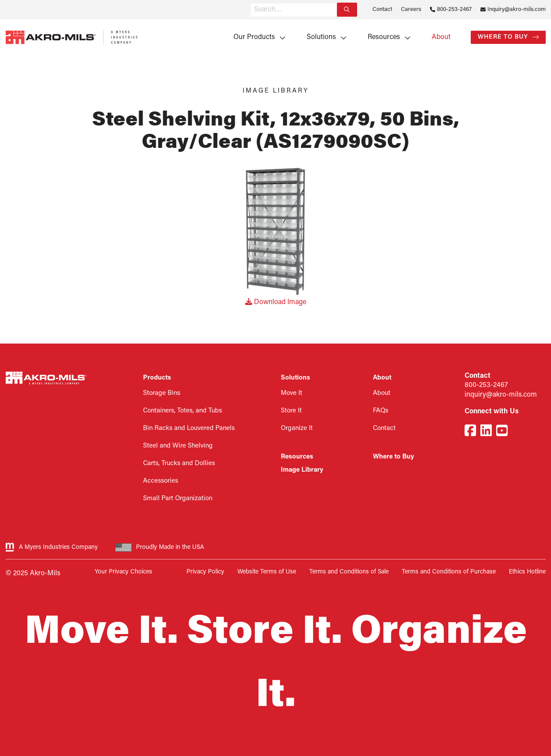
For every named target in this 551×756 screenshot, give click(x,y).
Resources (384, 37)
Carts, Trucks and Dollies (179, 464)
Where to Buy (503, 37)
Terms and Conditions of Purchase (449, 572)
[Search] (347, 10)
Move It (292, 393)
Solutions (321, 37)
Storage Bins (162, 393)
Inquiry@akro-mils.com (517, 9)
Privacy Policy (205, 572)
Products (157, 378)
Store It (291, 411)
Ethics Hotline (527, 572)
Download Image (276, 302)
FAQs (381, 411)
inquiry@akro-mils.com (501, 395)
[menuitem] (256, 37)
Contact (382, 9)
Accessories (161, 481)
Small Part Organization (178, 499)
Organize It (297, 428)
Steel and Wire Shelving (178, 446)
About (441, 37)
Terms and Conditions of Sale (349, 572)
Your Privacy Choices (123, 572)
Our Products (254, 37)
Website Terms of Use (267, 572)
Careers (411, 9)
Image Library (302, 470)
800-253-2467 (454, 9)
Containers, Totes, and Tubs (182, 411)
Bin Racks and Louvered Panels (189, 428)
